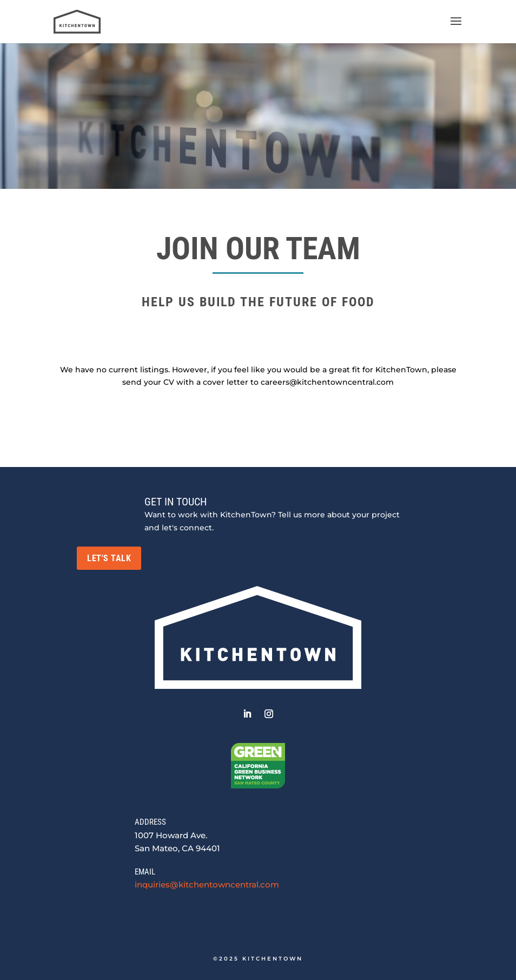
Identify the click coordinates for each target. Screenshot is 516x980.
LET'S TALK (109, 558)
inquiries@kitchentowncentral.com (207, 884)
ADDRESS (150, 822)
